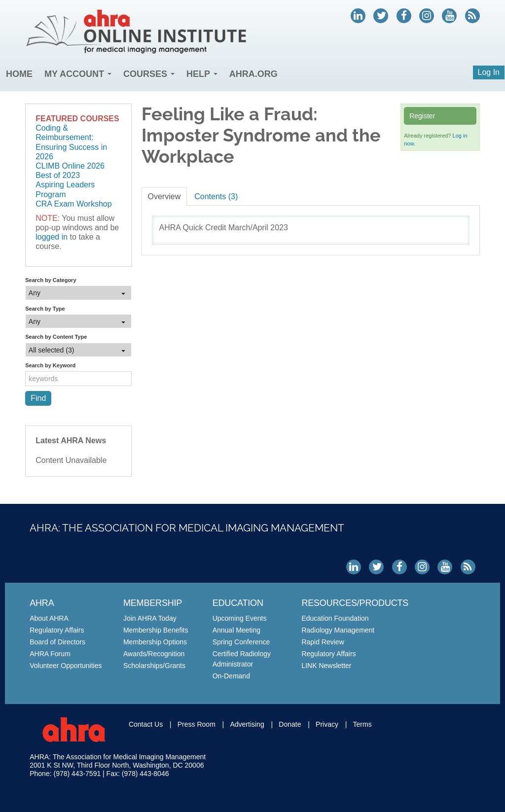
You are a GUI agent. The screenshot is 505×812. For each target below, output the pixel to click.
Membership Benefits (156, 630)
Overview (164, 196)
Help (202, 74)
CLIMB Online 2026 (70, 166)
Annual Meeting (236, 630)
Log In (489, 72)
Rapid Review (323, 642)
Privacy (327, 724)
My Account (78, 74)
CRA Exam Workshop (73, 204)
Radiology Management (338, 630)
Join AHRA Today (150, 618)
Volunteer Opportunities (66, 666)
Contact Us (146, 724)
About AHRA (49, 618)
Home (19, 74)
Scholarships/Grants (154, 666)
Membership (153, 603)
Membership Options (155, 642)
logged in (52, 237)
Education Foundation (335, 618)
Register (422, 116)
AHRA (42, 603)
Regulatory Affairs (57, 630)
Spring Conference (241, 642)
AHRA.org (253, 74)
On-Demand (231, 676)
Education (238, 603)
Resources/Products (355, 603)
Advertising (247, 724)
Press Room (197, 724)
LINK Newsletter (326, 666)
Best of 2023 (58, 175)
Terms (362, 724)
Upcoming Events (240, 618)
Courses (149, 74)
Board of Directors (57, 642)
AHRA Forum (50, 654)
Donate (290, 724)
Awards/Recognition (154, 654)
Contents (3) (216, 196)
